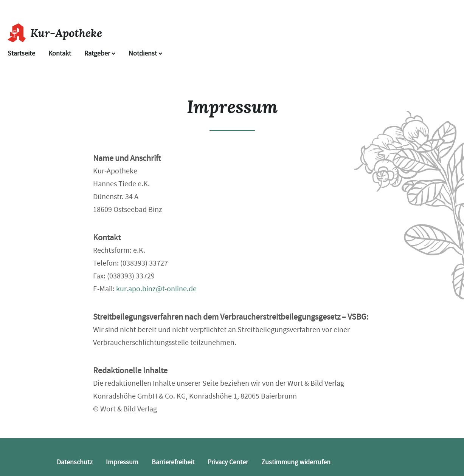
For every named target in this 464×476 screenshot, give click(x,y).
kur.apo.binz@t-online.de (156, 289)
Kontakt (60, 53)
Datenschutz (75, 462)
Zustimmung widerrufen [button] (296, 462)
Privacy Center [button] (228, 462)
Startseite (21, 53)
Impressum (122, 462)
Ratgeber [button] (100, 53)
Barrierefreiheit (173, 462)
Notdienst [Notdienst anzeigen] (145, 53)
